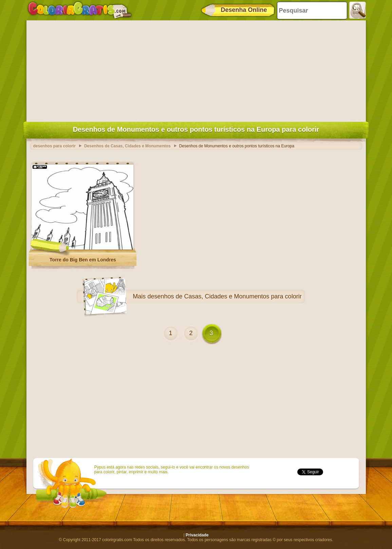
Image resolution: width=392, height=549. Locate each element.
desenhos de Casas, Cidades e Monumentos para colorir (224, 296)
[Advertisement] (196, 70)
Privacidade (197, 535)
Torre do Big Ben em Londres (83, 260)
